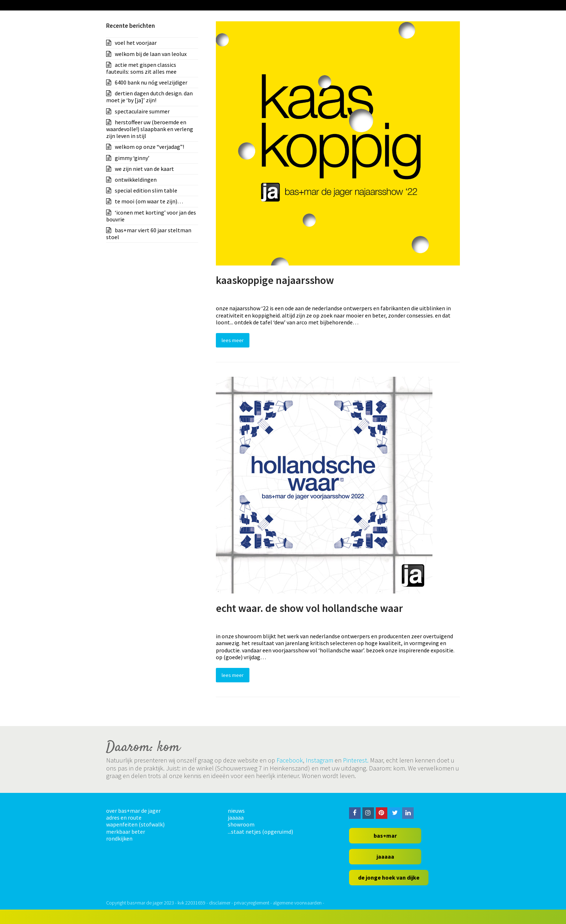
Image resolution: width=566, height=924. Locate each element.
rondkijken (119, 838)
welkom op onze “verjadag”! (149, 147)
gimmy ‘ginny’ (132, 158)
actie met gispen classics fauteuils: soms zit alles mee (141, 68)
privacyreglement (252, 903)
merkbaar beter (126, 832)
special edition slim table (146, 190)
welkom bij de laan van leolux (151, 54)
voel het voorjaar (136, 43)
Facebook (290, 760)
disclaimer (220, 903)
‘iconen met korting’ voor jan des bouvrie (151, 216)
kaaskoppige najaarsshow (275, 280)
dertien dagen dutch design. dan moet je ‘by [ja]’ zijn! (149, 97)
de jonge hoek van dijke (389, 877)
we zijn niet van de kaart (144, 169)
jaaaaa (236, 817)
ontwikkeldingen (136, 180)
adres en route (124, 817)
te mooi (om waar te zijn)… (149, 201)
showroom (241, 824)
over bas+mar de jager (133, 811)
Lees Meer (233, 340)
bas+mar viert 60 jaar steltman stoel (149, 234)
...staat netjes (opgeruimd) (260, 832)
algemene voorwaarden (297, 903)
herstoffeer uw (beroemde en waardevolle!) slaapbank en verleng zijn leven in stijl (150, 129)
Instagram (319, 760)
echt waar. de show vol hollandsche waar (309, 608)
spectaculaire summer (142, 111)
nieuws (236, 811)
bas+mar (385, 836)
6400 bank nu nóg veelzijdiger (151, 82)
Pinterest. (356, 760)
